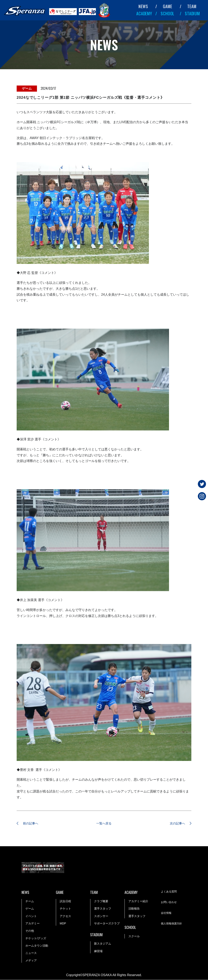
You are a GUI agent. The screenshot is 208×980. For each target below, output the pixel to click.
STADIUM (192, 13)
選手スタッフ (103, 909)
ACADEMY (144, 13)
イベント (31, 916)
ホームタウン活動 (37, 946)
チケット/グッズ (36, 938)
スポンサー (101, 916)
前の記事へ (32, 824)
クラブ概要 (101, 901)
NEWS (143, 6)
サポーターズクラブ (107, 924)
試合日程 (65, 901)
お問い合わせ (169, 903)
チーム (30, 901)
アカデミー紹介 (138, 901)
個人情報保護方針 (172, 924)
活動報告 (134, 909)
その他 (30, 931)
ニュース (31, 953)
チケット (65, 909)
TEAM (192, 6)
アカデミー (32, 924)
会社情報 (167, 913)
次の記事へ (176, 824)
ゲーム (30, 909)
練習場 (98, 951)
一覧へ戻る (104, 824)
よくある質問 (169, 892)
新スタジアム (103, 944)
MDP (63, 924)
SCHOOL (167, 13)
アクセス (65, 916)
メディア (31, 961)
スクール (134, 936)
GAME (167, 6)
